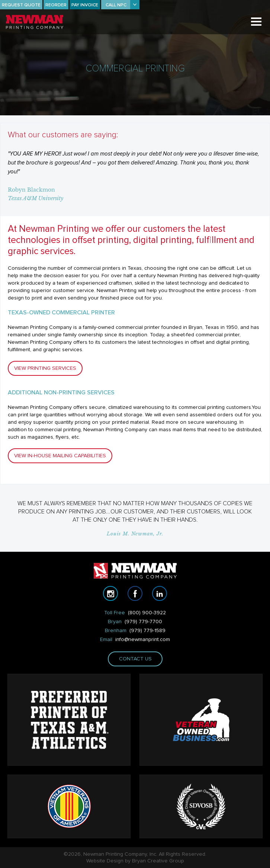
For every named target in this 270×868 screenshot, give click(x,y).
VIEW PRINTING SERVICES (45, 368)
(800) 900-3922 (147, 613)
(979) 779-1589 (147, 631)
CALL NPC (116, 5)
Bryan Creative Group (158, 861)
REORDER (56, 5)
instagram (110, 593)
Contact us (135, 659)
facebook (135, 593)
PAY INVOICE (85, 5)
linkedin (160, 593)
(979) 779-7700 (143, 622)
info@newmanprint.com (143, 640)
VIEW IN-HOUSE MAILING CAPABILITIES (60, 456)
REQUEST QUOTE (21, 5)
